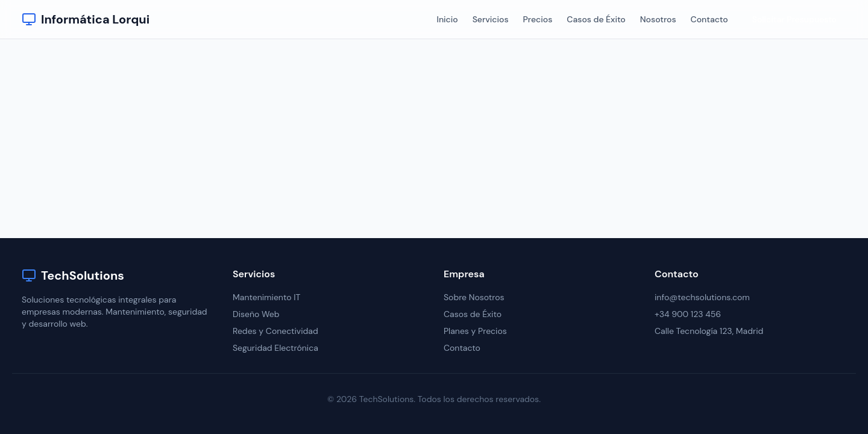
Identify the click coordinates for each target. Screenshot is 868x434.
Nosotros (658, 19)
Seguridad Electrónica (275, 348)
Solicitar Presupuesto (794, 19)
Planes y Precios (475, 331)
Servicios (491, 19)
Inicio (447, 19)
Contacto (709, 19)
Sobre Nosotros (474, 297)
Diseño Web (256, 314)
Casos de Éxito (596, 19)
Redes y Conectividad (275, 331)
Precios (538, 19)
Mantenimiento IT (266, 297)
